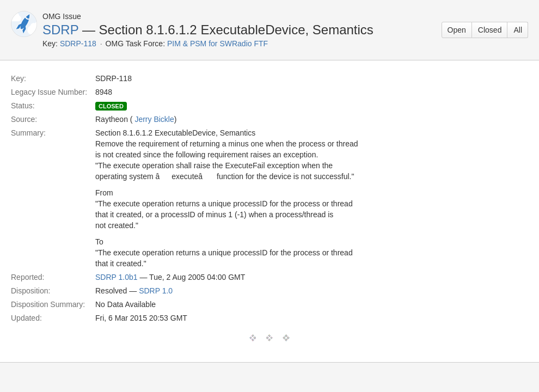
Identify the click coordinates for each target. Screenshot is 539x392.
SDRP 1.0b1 (117, 277)
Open (457, 30)
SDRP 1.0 (156, 291)
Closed (490, 30)
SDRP (60, 30)
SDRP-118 (78, 44)
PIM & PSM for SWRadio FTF (218, 44)
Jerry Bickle (154, 119)
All (518, 30)
